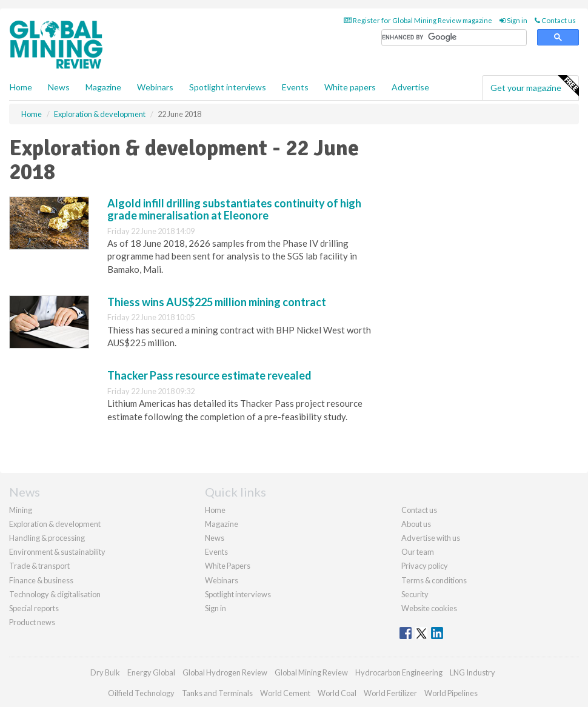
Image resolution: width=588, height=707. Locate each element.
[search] (454, 38)
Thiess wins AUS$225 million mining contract (217, 302)
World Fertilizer (390, 693)
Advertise (410, 87)
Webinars (155, 87)
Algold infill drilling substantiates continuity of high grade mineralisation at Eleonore (234, 209)
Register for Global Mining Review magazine (418, 20)
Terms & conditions (434, 580)
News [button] (59, 87)
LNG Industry (473, 672)
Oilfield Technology (141, 693)
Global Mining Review (311, 672)
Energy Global (151, 672)
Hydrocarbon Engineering (399, 672)
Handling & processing (47, 538)
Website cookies (429, 608)
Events (295, 87)
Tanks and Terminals (217, 693)
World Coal (337, 693)
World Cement (285, 693)
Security (415, 594)
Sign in (513, 20)
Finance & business (41, 580)
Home (21, 87)
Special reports (34, 608)
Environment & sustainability (57, 552)
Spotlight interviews (228, 87)
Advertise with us (431, 538)
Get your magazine (534, 86)
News (215, 538)
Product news (32, 622)
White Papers (228, 566)
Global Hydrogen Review (225, 672)
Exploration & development (55, 524)
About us (416, 524)
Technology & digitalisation (55, 594)
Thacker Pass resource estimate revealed (209, 375)
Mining (21, 510)
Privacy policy (425, 566)
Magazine (103, 87)
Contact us (555, 20)
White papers (350, 87)
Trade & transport (39, 566)
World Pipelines (451, 693)
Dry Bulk (105, 672)
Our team (418, 552)
